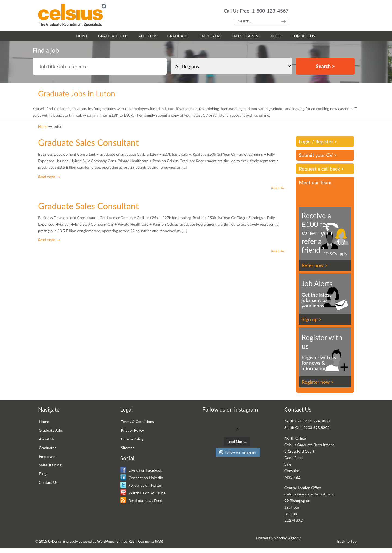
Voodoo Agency (287, 538)
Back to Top (278, 188)
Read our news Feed (141, 501)
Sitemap (128, 448)
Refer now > (315, 265)
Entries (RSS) (126, 541)
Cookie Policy (132, 439)
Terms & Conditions (137, 421)
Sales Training (50, 465)
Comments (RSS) (150, 541)
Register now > (318, 382)
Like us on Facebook (141, 470)
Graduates (48, 448)
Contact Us (48, 482)
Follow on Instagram (238, 452)
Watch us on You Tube (143, 493)
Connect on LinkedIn (142, 478)
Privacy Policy (133, 430)
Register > (326, 141)
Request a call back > (321, 169)
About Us (47, 439)
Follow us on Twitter (141, 485)
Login (305, 141)
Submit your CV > (318, 155)
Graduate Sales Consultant (88, 142)
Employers (48, 456)
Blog (43, 474)
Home (43, 127)
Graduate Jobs (51, 430)
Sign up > (312, 319)
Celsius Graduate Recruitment (72, 15)
